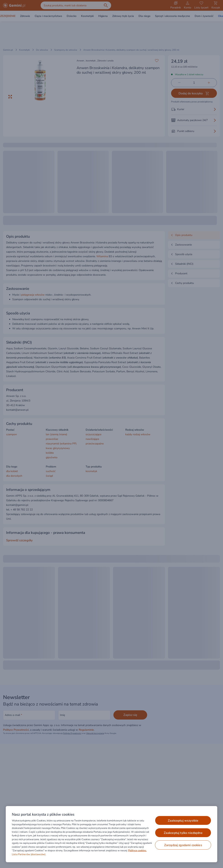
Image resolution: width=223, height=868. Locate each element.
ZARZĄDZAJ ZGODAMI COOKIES (183, 845)
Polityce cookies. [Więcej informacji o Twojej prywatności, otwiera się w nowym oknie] (137, 851)
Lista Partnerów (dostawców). (29, 854)
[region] (112, 834)
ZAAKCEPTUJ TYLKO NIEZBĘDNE (183, 833)
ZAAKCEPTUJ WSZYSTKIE (183, 821)
